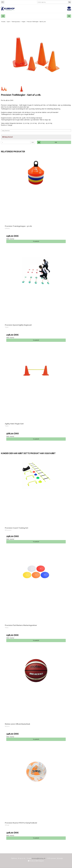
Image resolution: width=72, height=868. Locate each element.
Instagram (40, 861)
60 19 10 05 (22, 858)
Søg (70, 2)
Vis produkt (36, 241)
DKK (3, 2)
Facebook (32, 861)
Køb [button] (47, 142)
